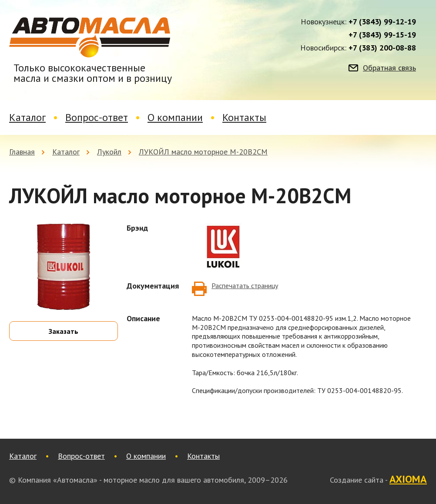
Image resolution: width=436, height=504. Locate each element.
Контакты (244, 117)
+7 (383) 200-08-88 (382, 48)
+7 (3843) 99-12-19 (382, 22)
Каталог (27, 117)
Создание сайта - (378, 480)
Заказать (64, 331)
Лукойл (109, 152)
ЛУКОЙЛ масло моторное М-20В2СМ (203, 152)
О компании (175, 117)
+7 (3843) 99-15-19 (382, 35)
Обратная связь (389, 68)
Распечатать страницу (245, 286)
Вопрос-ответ (97, 117)
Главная (22, 152)
